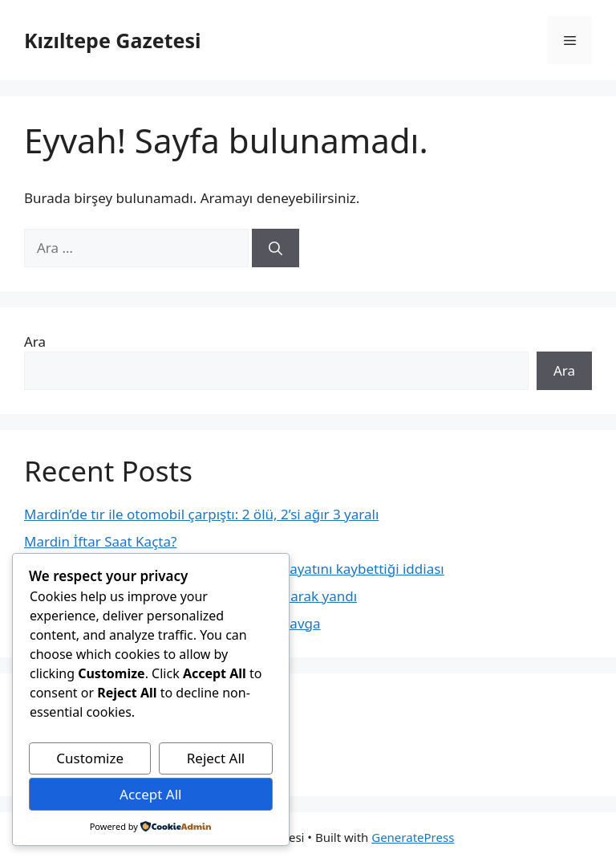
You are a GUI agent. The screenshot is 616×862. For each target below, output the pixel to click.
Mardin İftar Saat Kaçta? (100, 541)
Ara (35, 342)
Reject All (216, 758)
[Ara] (276, 248)
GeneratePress (413, 837)
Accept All (150, 794)
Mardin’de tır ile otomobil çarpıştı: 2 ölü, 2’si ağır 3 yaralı (201, 514)
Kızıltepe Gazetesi (112, 40)
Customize (90, 758)
